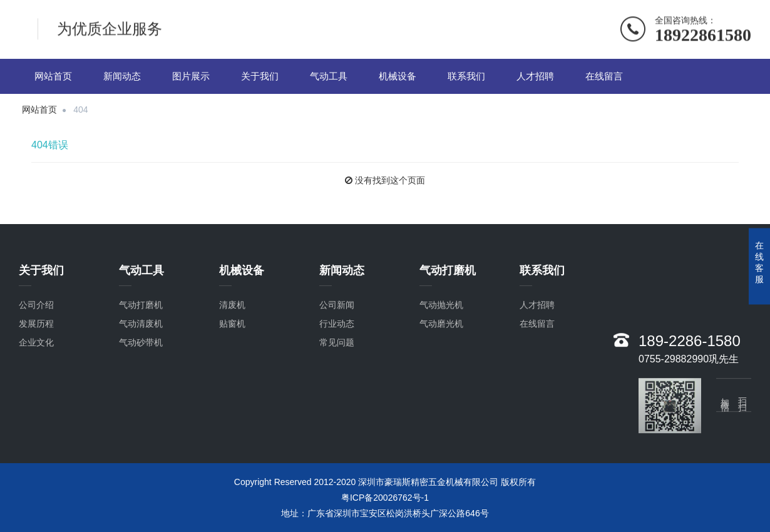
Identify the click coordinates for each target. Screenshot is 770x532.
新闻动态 (122, 76)
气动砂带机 (141, 352)
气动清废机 (141, 334)
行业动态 (337, 334)
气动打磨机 (141, 315)
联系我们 (466, 76)
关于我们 (260, 76)
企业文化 (36, 352)
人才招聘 (535, 76)
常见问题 (337, 352)
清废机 (232, 315)
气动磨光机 (441, 334)
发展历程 (36, 334)
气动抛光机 (441, 315)
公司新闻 (337, 315)
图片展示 (191, 76)
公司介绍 (36, 315)
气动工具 (329, 76)
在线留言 (604, 76)
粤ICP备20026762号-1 (385, 498)
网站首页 (53, 76)
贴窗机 (232, 334)
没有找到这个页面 (390, 180)
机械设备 (398, 76)
